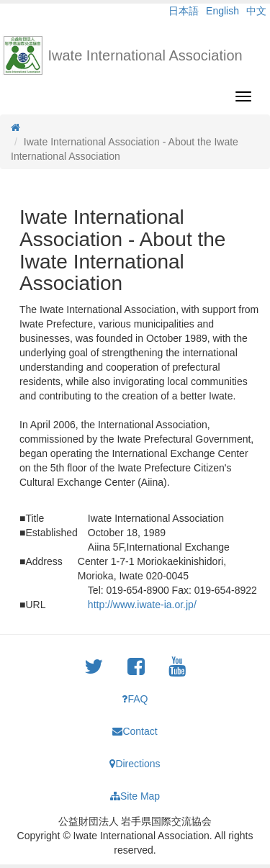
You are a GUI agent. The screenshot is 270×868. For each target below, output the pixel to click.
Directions (135, 764)
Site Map (135, 796)
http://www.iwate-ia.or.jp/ (142, 605)
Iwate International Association (145, 55)
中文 (256, 11)
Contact (135, 731)
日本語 (184, 11)
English (222, 11)
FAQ (135, 699)
